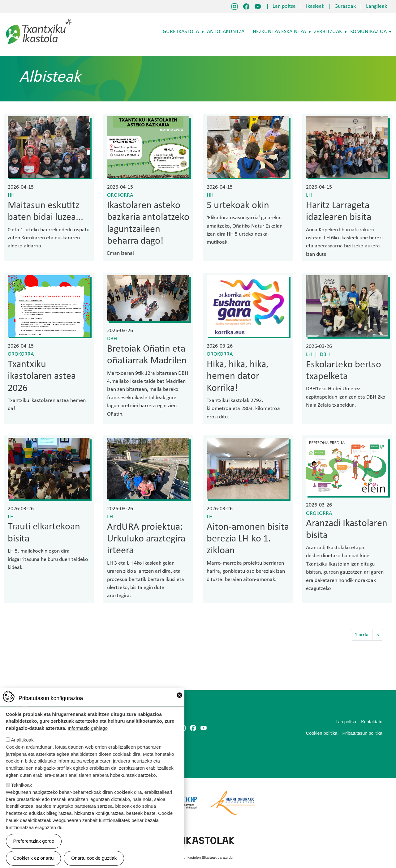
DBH (112, 339)
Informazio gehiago (88, 728)
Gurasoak (345, 6)
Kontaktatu (372, 722)
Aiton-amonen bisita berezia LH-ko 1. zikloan (248, 539)
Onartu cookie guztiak (94, 858)
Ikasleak (315, 6)
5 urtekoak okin (238, 206)
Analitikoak (22, 740)
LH (309, 195)
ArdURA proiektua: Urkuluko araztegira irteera (146, 539)
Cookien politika (322, 733)
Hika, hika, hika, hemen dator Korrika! (238, 376)
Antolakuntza (226, 32)
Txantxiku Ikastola (39, 20)
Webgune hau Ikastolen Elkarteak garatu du (198, 857)
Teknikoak (22, 785)
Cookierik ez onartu (34, 858)
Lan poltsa (284, 6)
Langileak (377, 6)
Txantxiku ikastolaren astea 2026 (42, 376)
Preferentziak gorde (34, 841)
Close (179, 695)
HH (11, 195)
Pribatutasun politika (362, 733)
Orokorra (120, 195)
